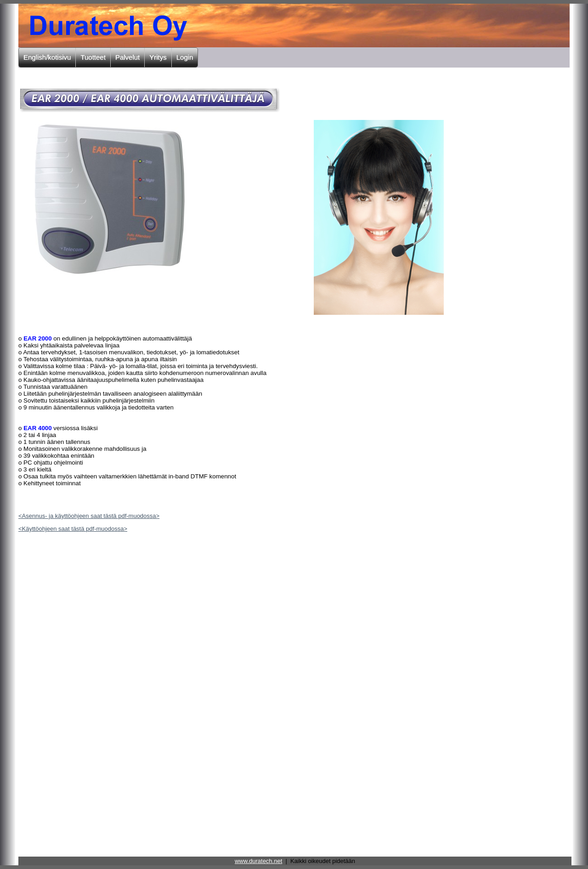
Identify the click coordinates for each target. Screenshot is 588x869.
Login (185, 57)
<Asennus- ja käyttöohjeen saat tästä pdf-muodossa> (89, 516)
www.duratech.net (258, 861)
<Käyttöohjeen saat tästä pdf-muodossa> (73, 529)
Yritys (158, 57)
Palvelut (127, 57)
